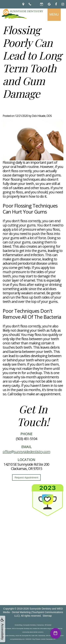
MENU (54, 14)
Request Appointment (26, 477)
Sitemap (47, 616)
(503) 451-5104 (26, 439)
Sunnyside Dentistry (40, 609)
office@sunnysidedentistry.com (26, 452)
